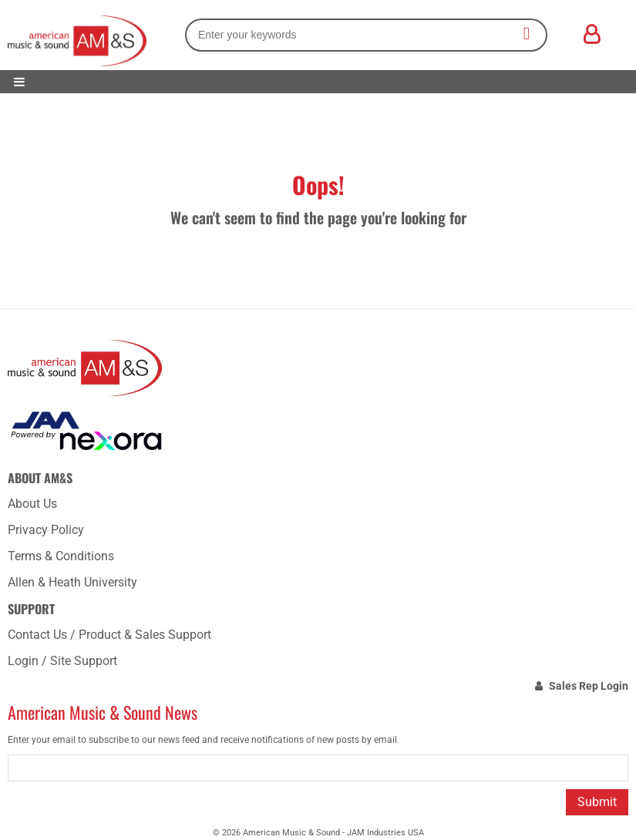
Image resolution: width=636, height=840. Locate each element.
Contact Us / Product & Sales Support (109, 635)
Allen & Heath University (72, 582)
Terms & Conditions (61, 556)
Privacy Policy (46, 530)
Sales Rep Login (589, 686)
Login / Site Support (62, 661)
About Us (32, 504)
